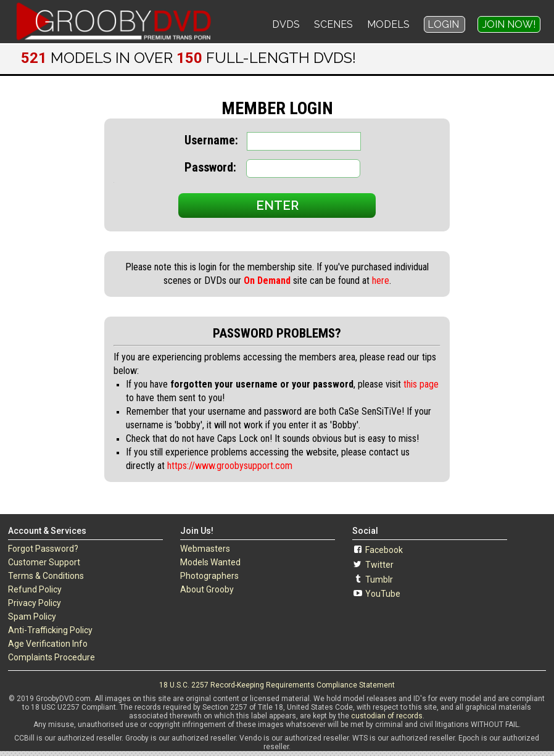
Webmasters (205, 549)
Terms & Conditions (46, 576)
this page (421, 384)
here (381, 280)
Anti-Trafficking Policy (50, 630)
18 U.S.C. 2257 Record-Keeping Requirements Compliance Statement (277, 685)
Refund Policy (35, 589)
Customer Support (44, 562)
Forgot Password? (43, 549)
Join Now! (509, 24)
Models (388, 24)
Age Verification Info (48, 644)
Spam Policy (32, 617)
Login (444, 24)
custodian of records (387, 716)
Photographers (209, 576)
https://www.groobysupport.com (230, 466)
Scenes (333, 24)
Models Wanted (210, 562)
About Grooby (207, 589)
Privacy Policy (35, 603)
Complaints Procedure (52, 657)
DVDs (286, 24)
